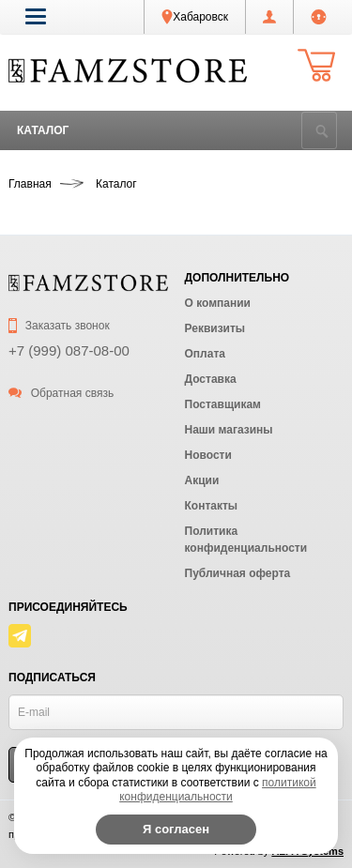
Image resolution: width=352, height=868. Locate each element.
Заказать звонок (59, 326)
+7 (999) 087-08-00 (69, 350)
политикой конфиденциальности (217, 790)
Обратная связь (61, 393)
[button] (36, 16)
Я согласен (176, 829)
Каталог (43, 130)
